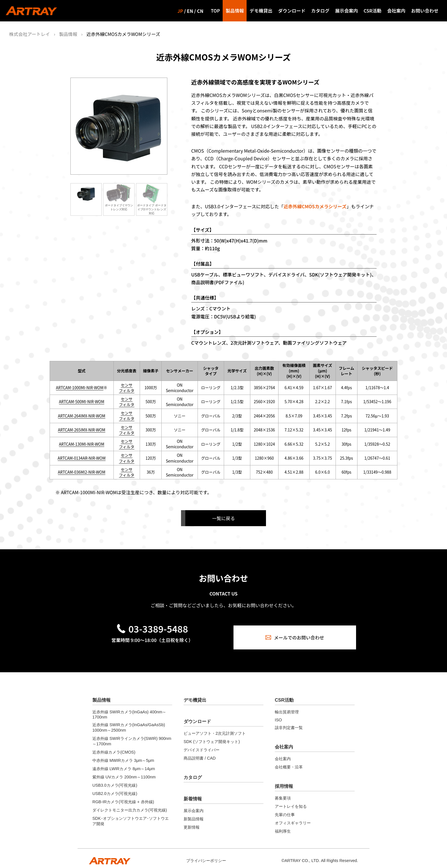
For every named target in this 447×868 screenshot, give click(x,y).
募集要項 (283, 793)
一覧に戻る (223, 518)
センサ (127, 385)
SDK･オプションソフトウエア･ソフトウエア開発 (131, 816)
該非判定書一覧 (289, 723)
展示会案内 (347, 11)
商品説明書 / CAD (200, 753)
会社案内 (396, 11)
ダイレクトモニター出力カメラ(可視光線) (130, 805)
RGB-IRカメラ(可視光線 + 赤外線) (123, 797)
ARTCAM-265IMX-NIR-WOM (82, 430)
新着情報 (193, 794)
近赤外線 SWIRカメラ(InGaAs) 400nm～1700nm (129, 710)
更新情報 (192, 822)
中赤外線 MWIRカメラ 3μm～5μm (123, 756)
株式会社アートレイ (30, 34)
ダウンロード (292, 11)
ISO (278, 715)
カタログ (320, 11)
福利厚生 (283, 826)
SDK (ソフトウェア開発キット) (212, 737)
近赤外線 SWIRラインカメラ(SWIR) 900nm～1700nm (132, 736)
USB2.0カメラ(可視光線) (115, 789)
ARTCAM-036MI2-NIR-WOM (82, 472)
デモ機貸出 (261, 11)
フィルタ (127, 390)
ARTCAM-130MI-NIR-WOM (82, 444)
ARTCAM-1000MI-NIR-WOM (80, 387)
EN (190, 11)
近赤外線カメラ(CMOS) (114, 747)
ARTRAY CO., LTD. (302, 856)
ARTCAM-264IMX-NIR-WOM (82, 416)
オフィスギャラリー (293, 818)
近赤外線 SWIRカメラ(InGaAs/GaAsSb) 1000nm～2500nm (129, 723)
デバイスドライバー (202, 745)
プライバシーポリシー (206, 856)
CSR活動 (373, 11)
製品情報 (235, 11)
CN (200, 11)
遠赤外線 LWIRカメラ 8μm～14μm (124, 764)
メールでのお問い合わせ (295, 631)
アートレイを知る (291, 802)
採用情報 (284, 781)
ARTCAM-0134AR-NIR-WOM (82, 458)
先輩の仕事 (285, 810)
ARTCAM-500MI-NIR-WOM (82, 401)
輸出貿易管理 (287, 707)
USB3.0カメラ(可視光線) (115, 780)
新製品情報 (194, 814)
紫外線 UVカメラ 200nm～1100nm (124, 772)
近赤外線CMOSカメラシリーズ (315, 206)
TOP (215, 11)
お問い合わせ (425, 11)
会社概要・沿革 (289, 762)
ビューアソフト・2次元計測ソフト (215, 728)
